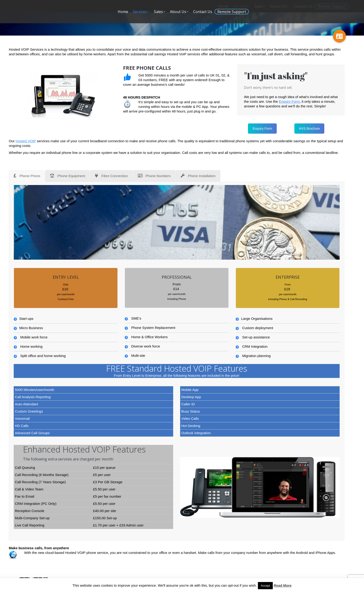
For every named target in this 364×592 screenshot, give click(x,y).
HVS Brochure (309, 129)
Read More (283, 585)
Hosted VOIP (26, 141)
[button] (339, 36)
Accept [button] (265, 586)
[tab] (27, 176)
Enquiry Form (289, 101)
